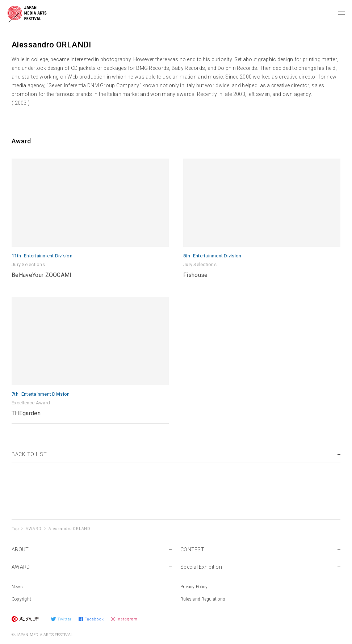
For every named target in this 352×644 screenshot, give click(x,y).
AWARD (33, 529)
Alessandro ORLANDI (70, 529)
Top (15, 529)
